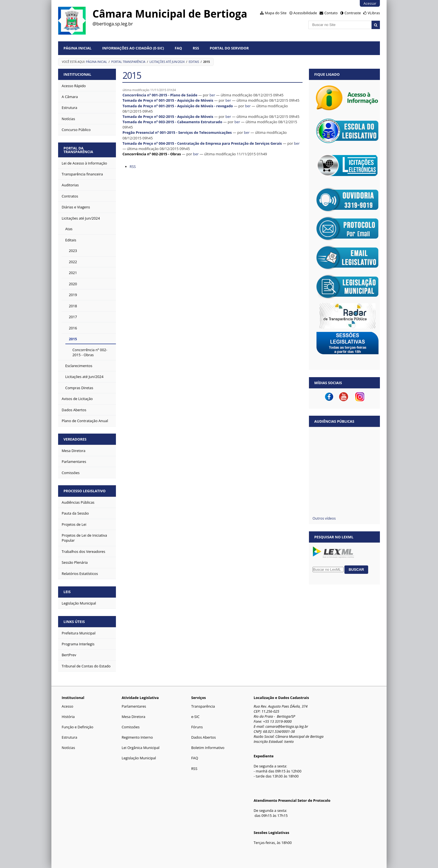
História (68, 717)
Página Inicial (77, 48)
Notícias (68, 748)
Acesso (67, 706)
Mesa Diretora (133, 717)
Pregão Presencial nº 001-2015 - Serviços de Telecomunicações (177, 132)
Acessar (370, 3)
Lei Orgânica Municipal (140, 748)
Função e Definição (78, 727)
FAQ (178, 48)
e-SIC (195, 717)
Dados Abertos (203, 737)
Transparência (203, 706)
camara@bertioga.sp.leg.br (287, 726)
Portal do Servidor (229, 48)
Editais (194, 62)
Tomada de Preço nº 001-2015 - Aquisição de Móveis (168, 100)
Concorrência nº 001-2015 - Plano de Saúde (160, 95)
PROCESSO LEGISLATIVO (84, 491)
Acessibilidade (305, 13)
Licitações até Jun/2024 (167, 62)
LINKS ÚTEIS (74, 622)
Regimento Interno (137, 737)
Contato (331, 13)
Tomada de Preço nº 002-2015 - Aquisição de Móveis (168, 116)
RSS (196, 48)
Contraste (353, 13)
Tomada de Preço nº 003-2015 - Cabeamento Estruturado (172, 122)
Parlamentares (134, 706)
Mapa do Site (276, 13)
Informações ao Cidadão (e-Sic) (133, 48)
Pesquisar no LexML (334, 537)
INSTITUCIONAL (77, 74)
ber (212, 95)
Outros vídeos (324, 518)
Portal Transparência (128, 62)
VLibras (374, 13)
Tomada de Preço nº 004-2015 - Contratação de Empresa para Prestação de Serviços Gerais (202, 143)
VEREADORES (75, 439)
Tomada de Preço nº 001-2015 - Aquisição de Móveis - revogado (178, 106)
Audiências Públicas (334, 421)
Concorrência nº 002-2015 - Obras (152, 154)
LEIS (67, 592)
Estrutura (70, 737)
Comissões (130, 727)
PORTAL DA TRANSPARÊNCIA (78, 150)
